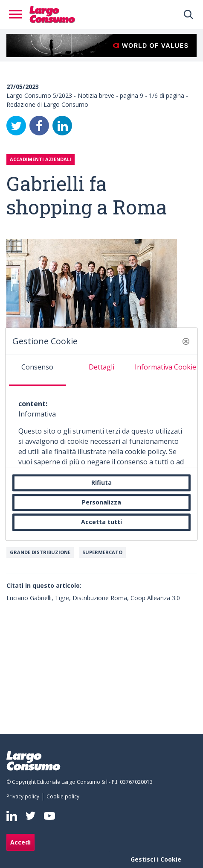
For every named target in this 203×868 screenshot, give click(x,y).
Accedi (20, 842)
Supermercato (102, 552)
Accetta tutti (101, 522)
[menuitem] (25, 797)
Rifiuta (101, 482)
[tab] (38, 370)
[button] (186, 341)
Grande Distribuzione (40, 552)
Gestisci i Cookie (156, 859)
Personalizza (101, 502)
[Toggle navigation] (18, 15)
